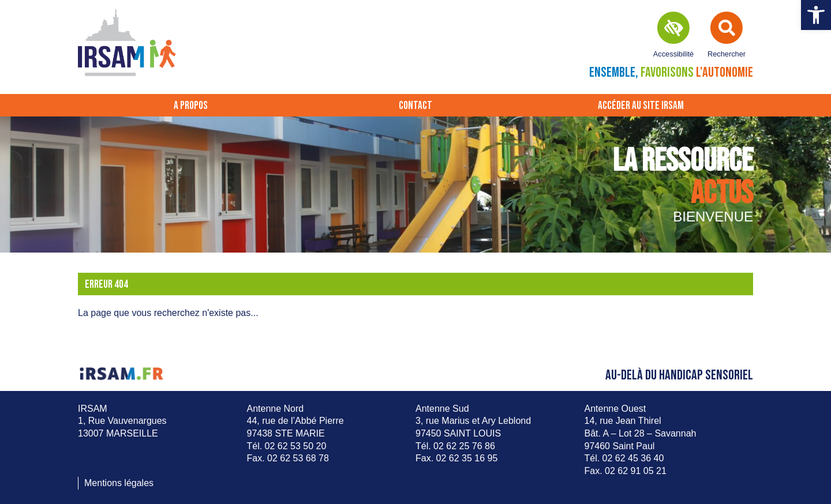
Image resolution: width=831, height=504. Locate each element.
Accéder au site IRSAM (641, 106)
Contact (415, 106)
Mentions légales (119, 483)
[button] (816, 15)
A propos (191, 106)
